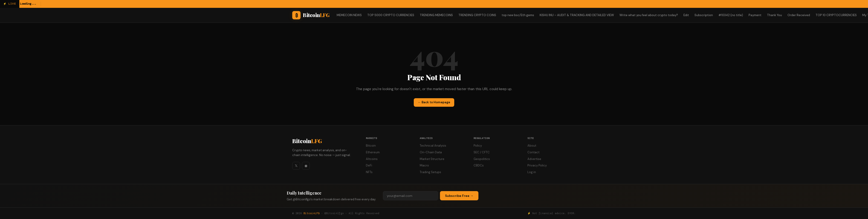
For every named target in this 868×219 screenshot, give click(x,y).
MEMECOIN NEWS (349, 15)
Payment (755, 15)
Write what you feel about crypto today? (649, 15)
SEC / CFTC (482, 152)
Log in (532, 172)
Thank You (774, 15)
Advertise (534, 159)
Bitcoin (307, 141)
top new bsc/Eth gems (518, 15)
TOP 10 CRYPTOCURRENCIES (836, 15)
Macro (424, 165)
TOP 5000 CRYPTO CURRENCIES (391, 15)
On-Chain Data (431, 152)
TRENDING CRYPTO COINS (477, 15)
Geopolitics (482, 159)
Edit (686, 15)
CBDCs (479, 165)
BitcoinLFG (312, 213)
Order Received (799, 15)
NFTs (369, 172)
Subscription (704, 15)
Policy (478, 146)
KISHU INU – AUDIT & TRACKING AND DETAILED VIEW (577, 15)
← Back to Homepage (434, 102)
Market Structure (432, 159)
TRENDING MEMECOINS (436, 15)
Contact (533, 152)
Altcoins (372, 159)
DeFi (369, 165)
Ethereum (373, 152)
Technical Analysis (433, 146)
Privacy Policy (537, 165)
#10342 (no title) (731, 15)
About (532, 146)
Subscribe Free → (459, 196)
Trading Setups (430, 172)
